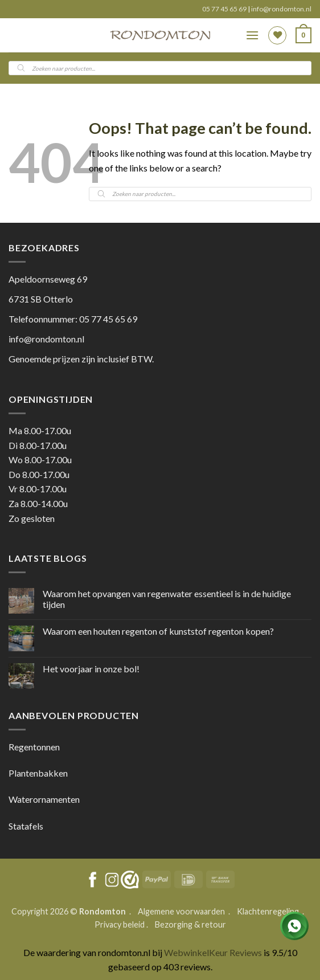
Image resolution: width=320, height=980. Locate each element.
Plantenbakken (38, 773)
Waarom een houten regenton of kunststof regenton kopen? (158, 631)
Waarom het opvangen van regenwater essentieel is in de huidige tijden (167, 599)
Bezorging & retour (190, 924)
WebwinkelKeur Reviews (213, 952)
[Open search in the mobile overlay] (160, 68)
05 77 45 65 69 (225, 9)
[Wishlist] (277, 35)
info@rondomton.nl (281, 9)
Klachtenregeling (268, 911)
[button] (252, 35)
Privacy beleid (120, 924)
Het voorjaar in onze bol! (91, 669)
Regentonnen (34, 747)
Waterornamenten (44, 799)
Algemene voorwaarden (182, 911)
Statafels (26, 826)
